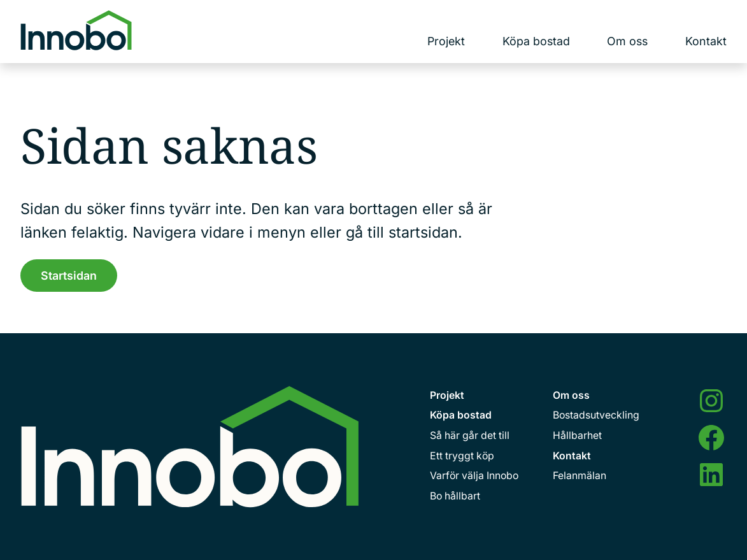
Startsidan (69, 276)
